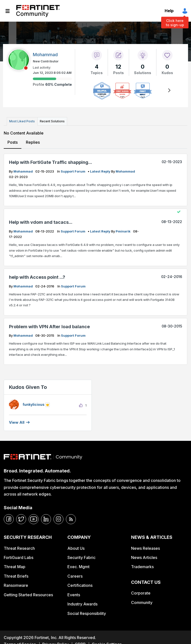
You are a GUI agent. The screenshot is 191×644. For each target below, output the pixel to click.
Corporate (141, 592)
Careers (75, 575)
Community (142, 601)
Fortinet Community (38, 11)
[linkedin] (46, 518)
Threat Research (19, 547)
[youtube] (34, 518)
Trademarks (142, 566)
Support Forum (73, 170)
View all (17, 421)
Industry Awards (82, 603)
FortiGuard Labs (19, 556)
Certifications (80, 585)
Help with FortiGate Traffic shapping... (50, 161)
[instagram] (58, 518)
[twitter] (21, 518)
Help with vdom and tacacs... (41, 221)
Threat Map (15, 566)
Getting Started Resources (28, 594)
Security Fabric (81, 556)
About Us (76, 547)
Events (74, 594)
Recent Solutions (50, 121)
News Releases (145, 547)
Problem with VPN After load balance (49, 326)
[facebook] (9, 518)
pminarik (123, 230)
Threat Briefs (16, 575)
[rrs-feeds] (71, 518)
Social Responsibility (87, 612)
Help (169, 11)
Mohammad (24, 170)
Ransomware (16, 585)
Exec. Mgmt (78, 566)
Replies (33, 141)
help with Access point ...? (37, 276)
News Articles (144, 556)
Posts (13, 141)
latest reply (101, 170)
